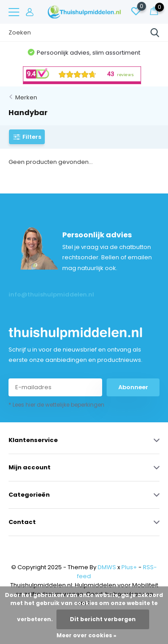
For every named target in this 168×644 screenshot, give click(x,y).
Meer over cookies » (86, 635)
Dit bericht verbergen (103, 619)
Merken (26, 97)
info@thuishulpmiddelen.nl (46, 294)
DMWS (107, 567)
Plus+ (129, 567)
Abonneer (133, 387)
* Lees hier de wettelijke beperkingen (56, 405)
